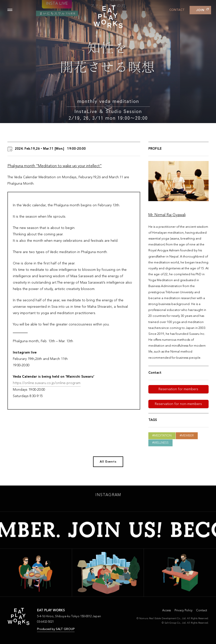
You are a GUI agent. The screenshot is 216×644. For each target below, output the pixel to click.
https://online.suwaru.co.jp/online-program (47, 383)
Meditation (163, 436)
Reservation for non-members (178, 404)
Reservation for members (178, 389)
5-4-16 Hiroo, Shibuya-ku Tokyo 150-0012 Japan (69, 618)
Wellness (161, 443)
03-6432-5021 (45, 623)
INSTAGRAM (108, 496)
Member (187, 436)
